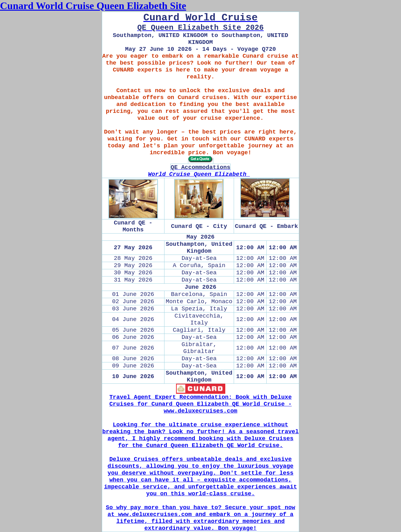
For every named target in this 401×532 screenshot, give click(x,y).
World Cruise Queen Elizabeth (199, 174)
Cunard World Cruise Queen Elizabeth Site (93, 6)
